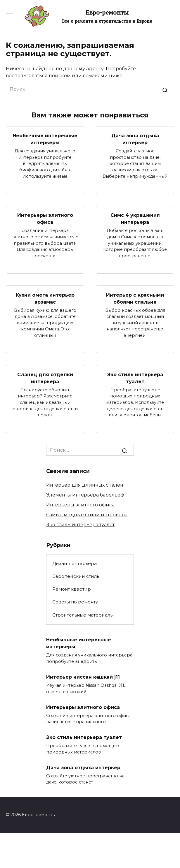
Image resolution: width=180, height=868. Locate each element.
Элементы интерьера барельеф (85, 495)
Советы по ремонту (75, 602)
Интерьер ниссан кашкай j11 (83, 677)
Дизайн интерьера (75, 563)
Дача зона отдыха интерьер (135, 139)
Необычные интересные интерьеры (45, 139)
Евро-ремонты (107, 12)
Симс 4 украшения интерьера (135, 219)
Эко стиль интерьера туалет (135, 378)
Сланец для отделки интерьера (45, 378)
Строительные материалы (83, 615)
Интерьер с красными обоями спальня (135, 298)
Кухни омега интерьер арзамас (45, 298)
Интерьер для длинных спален (85, 485)
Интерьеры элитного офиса (45, 219)
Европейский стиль (76, 576)
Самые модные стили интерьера (87, 515)
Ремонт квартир (72, 589)
